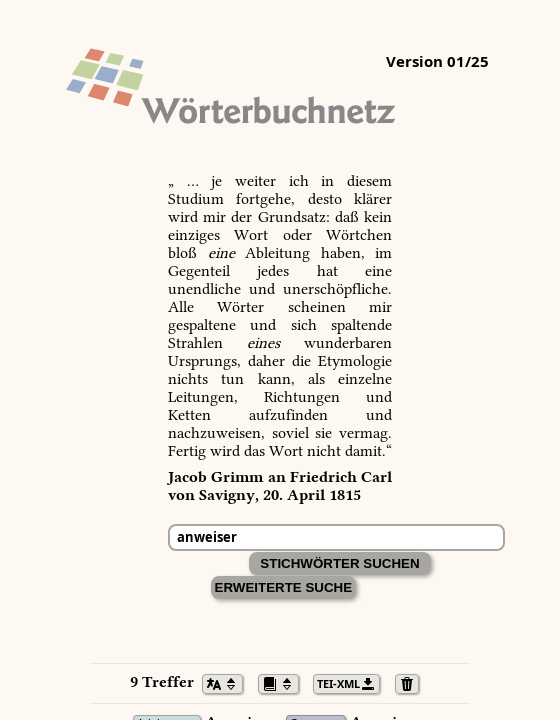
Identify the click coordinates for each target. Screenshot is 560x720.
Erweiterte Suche (284, 587)
